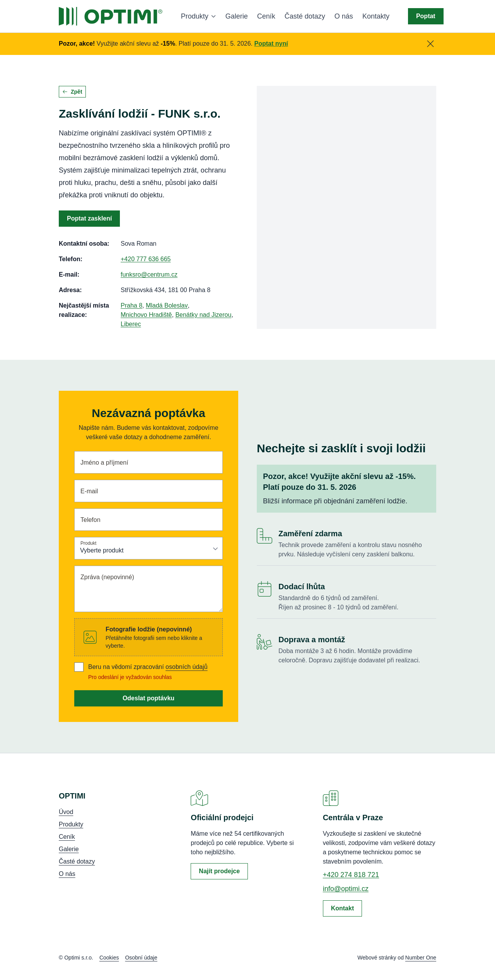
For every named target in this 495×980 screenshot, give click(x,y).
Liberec (131, 324)
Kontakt (343, 908)
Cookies (109, 958)
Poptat (426, 16)
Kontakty (376, 16)
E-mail (89, 491)
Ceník (266, 16)
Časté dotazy (305, 16)
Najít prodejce (219, 871)
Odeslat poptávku (148, 698)
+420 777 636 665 (146, 259)
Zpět (72, 92)
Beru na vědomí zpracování (148, 667)
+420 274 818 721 (351, 875)
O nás (344, 16)
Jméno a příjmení (104, 463)
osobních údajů (187, 667)
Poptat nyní (271, 44)
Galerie (237, 16)
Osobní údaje (141, 958)
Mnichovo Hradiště (146, 315)
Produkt (88, 543)
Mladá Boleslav (167, 305)
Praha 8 (131, 305)
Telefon (90, 520)
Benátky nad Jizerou (203, 315)
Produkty (199, 16)
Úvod (66, 812)
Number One (421, 958)
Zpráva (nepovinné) (107, 577)
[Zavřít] (430, 44)
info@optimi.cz (346, 889)
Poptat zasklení (89, 218)
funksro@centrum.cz (149, 275)
